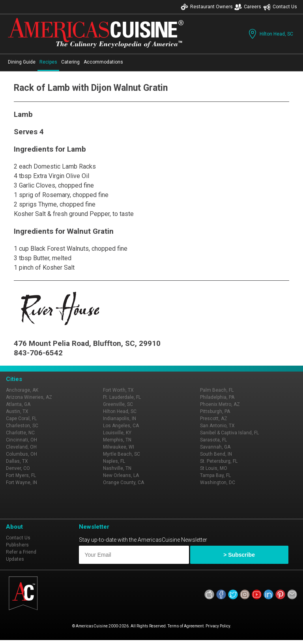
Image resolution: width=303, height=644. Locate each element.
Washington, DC (218, 483)
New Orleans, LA (121, 475)
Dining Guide (22, 62)
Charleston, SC (22, 426)
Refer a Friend (21, 552)
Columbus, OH (22, 454)
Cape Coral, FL (21, 419)
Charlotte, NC (20, 433)
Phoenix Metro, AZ (220, 404)
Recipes (48, 62)
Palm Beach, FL (217, 390)
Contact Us (280, 7)
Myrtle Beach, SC (122, 454)
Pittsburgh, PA (215, 411)
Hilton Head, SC (270, 34)
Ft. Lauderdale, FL (122, 397)
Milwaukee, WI (119, 447)
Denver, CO (18, 468)
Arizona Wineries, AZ (29, 397)
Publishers (17, 545)
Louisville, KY (117, 433)
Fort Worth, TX (118, 390)
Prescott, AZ (214, 419)
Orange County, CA (123, 483)
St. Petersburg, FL (219, 461)
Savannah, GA (215, 447)
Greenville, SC (118, 404)
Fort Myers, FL (21, 475)
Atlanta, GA (18, 404)
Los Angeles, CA (121, 426)
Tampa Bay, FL (215, 475)
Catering (70, 62)
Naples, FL (114, 461)
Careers (248, 7)
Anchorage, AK (22, 390)
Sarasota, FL (213, 440)
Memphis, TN (117, 440)
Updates (15, 559)
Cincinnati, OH (22, 440)
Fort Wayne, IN (22, 483)
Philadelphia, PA (217, 397)
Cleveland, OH (21, 447)
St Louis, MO (214, 468)
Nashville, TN (117, 468)
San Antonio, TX (217, 426)
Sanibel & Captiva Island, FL (229, 433)
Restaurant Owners (207, 7)
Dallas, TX (17, 461)
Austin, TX (17, 411)
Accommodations (103, 62)
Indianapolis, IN (120, 419)
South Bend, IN (216, 454)
